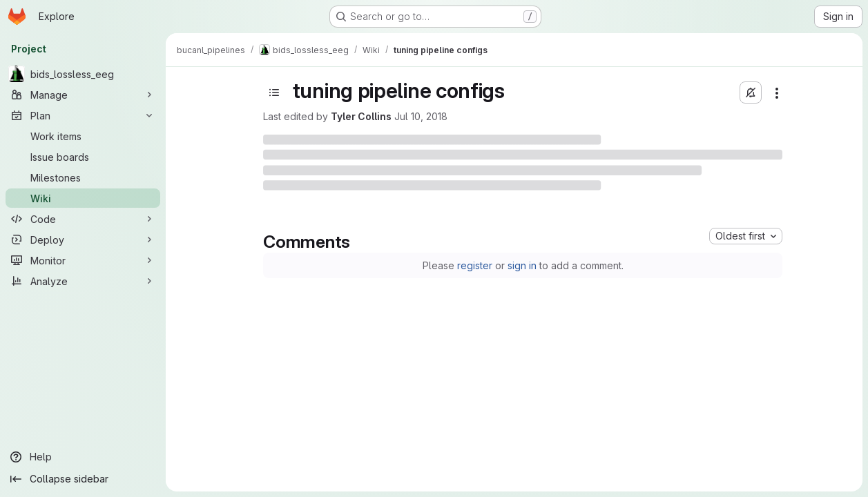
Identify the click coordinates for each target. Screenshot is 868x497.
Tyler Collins (361, 116)
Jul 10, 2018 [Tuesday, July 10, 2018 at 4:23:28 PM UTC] (421, 116)
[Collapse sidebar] (83, 479)
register (475, 265)
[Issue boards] (83, 157)
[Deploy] (83, 240)
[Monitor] (83, 260)
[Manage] (83, 95)
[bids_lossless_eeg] (83, 74)
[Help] (83, 457)
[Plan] (83, 115)
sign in (522, 265)
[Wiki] (83, 198)
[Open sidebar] (274, 92)
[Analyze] (83, 281)
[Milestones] (83, 177)
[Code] (83, 219)
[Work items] (83, 136)
